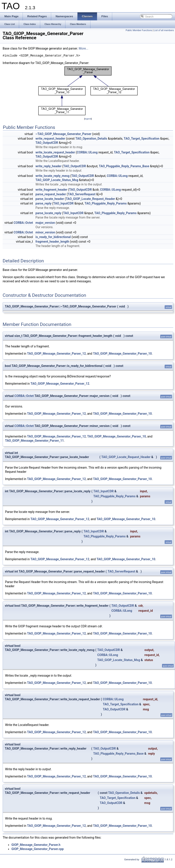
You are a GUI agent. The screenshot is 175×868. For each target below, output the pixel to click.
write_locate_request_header (55, 152)
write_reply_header (49, 166)
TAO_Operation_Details (91, 139)
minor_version (45, 232)
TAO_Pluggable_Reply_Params (106, 203)
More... (84, 48)
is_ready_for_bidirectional (53, 237)
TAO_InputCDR (63, 203)
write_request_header (50, 139)
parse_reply (44, 203)
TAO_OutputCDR (47, 143)
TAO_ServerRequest (82, 194)
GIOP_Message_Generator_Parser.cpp (38, 849)
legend (88, 119)
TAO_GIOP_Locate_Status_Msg (57, 180)
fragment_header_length (52, 242)
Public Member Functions (139, 30)
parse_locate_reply (49, 213)
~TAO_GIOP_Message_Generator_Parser (63, 134)
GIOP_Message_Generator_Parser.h (36, 845)
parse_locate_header (50, 199)
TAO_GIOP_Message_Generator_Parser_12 (56, 354)
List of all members (164, 30)
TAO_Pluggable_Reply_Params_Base (124, 166)
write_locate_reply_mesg (53, 176)
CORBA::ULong (87, 152)
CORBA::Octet (23, 223)
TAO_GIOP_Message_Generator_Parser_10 (123, 354)
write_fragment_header (51, 190)
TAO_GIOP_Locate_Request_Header (90, 199)
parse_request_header (51, 194)
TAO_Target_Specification (142, 139)
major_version (45, 223)
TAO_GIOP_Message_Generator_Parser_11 (34, 441)
